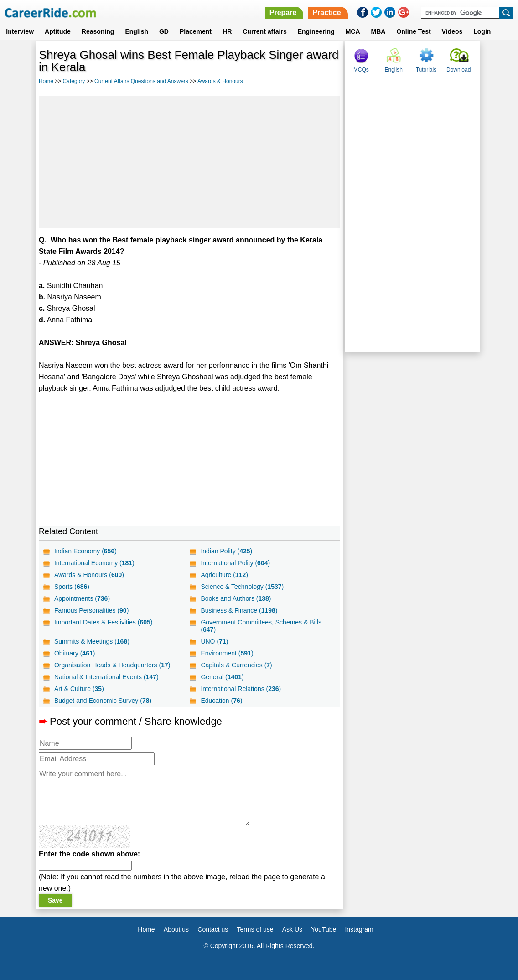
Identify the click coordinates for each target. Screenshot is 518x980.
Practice (326, 13)
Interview (20, 31)
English (137, 31)
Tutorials (426, 70)
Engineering (316, 31)
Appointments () (82, 598)
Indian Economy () (85, 551)
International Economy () (94, 563)
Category (74, 81)
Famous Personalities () (91, 610)
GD (164, 31)
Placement (196, 31)
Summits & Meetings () (92, 641)
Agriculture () (224, 575)
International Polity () (235, 563)
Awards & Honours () (89, 575)
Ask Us (292, 929)
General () (222, 677)
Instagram (359, 929)
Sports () (72, 587)
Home (46, 81)
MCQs (361, 70)
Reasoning (98, 31)
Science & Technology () (242, 587)
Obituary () (75, 653)
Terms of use (255, 929)
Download (458, 70)
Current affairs (264, 31)
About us (176, 929)
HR (227, 31)
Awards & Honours (220, 81)
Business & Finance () (239, 610)
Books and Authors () (236, 598)
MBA (378, 31)
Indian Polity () (226, 551)
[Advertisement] (189, 162)
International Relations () (241, 689)
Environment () (227, 653)
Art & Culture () (79, 689)
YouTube (324, 929)
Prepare (283, 13)
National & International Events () (106, 677)
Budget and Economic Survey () (103, 701)
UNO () (214, 641)
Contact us (213, 929)
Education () (221, 701)
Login (482, 31)
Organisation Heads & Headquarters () (112, 665)
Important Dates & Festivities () (104, 622)
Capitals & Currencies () (236, 665)
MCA (353, 31)
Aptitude (58, 31)
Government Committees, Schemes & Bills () (261, 626)
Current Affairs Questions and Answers (141, 81)
